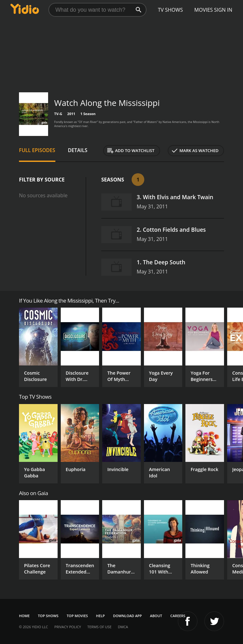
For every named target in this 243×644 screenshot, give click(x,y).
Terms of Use (99, 627)
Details (78, 150)
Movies (204, 10)
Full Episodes (37, 150)
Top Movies (77, 616)
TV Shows (170, 10)
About (156, 616)
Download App (127, 616)
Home (24, 616)
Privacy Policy (68, 627)
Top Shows (48, 616)
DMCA (123, 627)
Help (101, 616)
